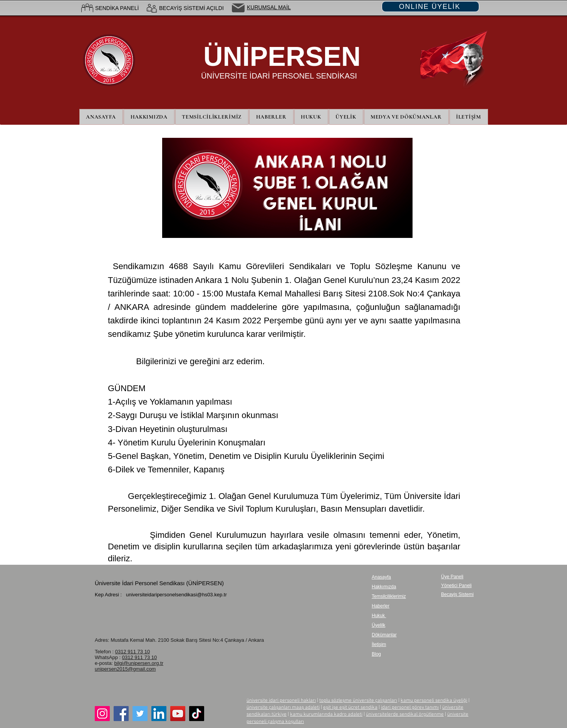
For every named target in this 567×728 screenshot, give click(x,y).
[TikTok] (197, 714)
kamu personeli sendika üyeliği (434, 701)
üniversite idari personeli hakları (281, 701)
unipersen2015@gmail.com (125, 669)
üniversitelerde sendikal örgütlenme (405, 715)
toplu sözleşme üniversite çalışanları (358, 701)
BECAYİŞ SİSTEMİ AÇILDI (191, 8)
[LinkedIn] (159, 714)
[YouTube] (178, 714)
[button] (346, 117)
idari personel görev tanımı (410, 708)
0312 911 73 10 (133, 652)
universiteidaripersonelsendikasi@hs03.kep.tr (176, 595)
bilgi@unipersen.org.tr (139, 663)
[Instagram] (102, 714)
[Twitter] (140, 714)
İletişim (379, 644)
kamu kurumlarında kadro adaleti (326, 715)
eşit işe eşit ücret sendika (350, 708)
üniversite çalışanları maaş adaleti (283, 708)
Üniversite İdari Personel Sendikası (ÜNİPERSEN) (159, 583)
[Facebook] (121, 714)
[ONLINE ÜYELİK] (430, 7)
